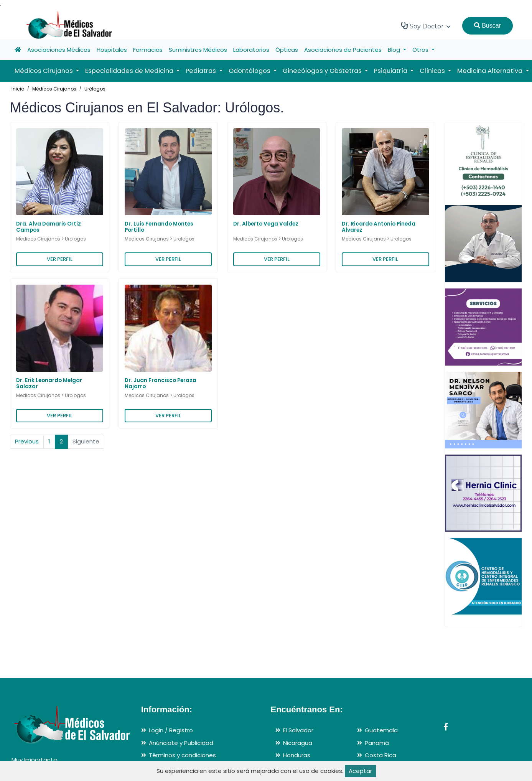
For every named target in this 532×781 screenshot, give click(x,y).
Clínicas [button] (433, 71)
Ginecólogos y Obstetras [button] (323, 71)
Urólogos (95, 89)
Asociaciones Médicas (59, 50)
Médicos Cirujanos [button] (44, 71)
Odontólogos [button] (250, 71)
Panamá (377, 743)
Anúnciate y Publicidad (181, 743)
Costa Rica (380, 755)
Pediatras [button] (202, 71)
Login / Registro (171, 730)
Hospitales (112, 50)
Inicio (18, 89)
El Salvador (298, 730)
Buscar (488, 26)
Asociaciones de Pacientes (343, 50)
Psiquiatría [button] (391, 71)
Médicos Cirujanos (54, 89)
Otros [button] (421, 50)
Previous (27, 441)
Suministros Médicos (198, 50)
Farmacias (148, 50)
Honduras (297, 755)
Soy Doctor (426, 26)
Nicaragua (298, 743)
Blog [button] (395, 50)
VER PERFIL (60, 259)
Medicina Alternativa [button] (491, 71)
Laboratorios (251, 50)
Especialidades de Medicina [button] (130, 71)
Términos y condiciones (182, 755)
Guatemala (381, 730)
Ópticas (287, 50)
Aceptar (360, 771)
